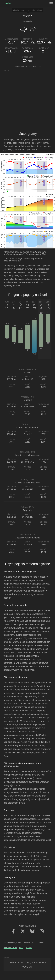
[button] (28, 158)
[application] (27, 166)
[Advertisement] (27, 99)
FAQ (21, 947)
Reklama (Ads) (10, 947)
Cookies (40, 942)
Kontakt (29, 947)
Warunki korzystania (12, 942)
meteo (8, 3)
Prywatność (29, 942)
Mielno (27, 16)
